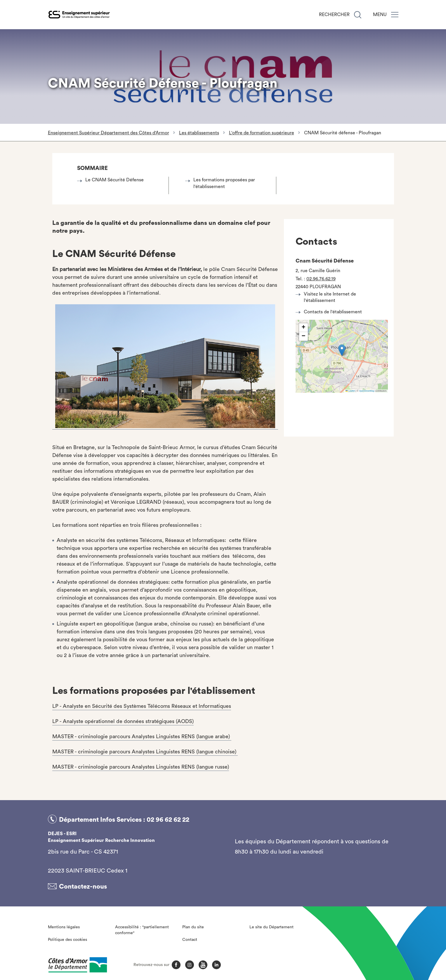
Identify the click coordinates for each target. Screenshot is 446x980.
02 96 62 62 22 (168, 819)
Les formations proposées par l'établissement (222, 183)
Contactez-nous (83, 885)
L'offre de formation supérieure (262, 133)
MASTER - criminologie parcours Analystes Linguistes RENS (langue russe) (141, 767)
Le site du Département (271, 926)
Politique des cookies (67, 938)
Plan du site (193, 926)
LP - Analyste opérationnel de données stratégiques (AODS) (123, 721)
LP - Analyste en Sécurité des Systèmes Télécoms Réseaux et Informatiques (142, 706)
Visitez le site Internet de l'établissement (327, 297)
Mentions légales (64, 926)
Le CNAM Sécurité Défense (112, 180)
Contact (190, 938)
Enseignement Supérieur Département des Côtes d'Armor (109, 133)
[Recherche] (358, 15)
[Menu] (395, 15)
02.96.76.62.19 (321, 279)
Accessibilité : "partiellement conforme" (142, 929)
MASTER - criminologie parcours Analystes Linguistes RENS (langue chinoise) (145, 752)
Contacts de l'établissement (330, 312)
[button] (342, 350)
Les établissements (199, 133)
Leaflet (350, 391)
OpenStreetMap (367, 391)
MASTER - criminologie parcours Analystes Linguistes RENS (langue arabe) (142, 736)
